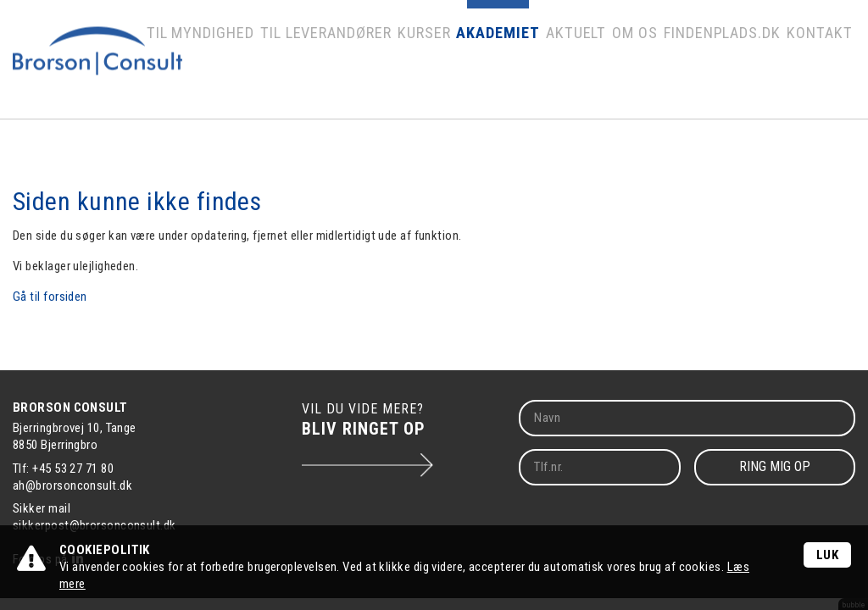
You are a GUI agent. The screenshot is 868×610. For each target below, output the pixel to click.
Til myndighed (256, 64)
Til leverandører (365, 64)
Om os (653, 64)
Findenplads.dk (734, 64)
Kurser (455, 64)
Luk (827, 555)
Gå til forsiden (50, 297)
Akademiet (524, 64)
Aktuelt (595, 64)
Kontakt (822, 64)
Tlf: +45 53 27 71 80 (63, 469)
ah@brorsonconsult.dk (72, 485)
